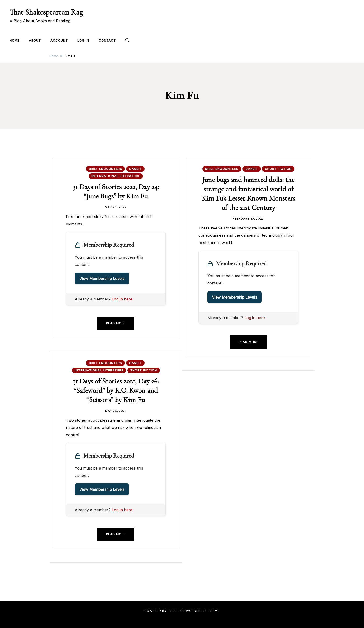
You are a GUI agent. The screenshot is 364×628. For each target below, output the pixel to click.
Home (14, 40)
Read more (116, 323)
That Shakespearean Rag (46, 12)
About (35, 40)
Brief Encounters (105, 169)
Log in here (122, 299)
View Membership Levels (102, 279)
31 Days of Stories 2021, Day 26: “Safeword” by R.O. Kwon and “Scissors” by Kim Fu (116, 390)
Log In (83, 40)
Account (59, 40)
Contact (107, 40)
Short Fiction (278, 169)
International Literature (116, 176)
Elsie (180, 611)
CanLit (135, 169)
